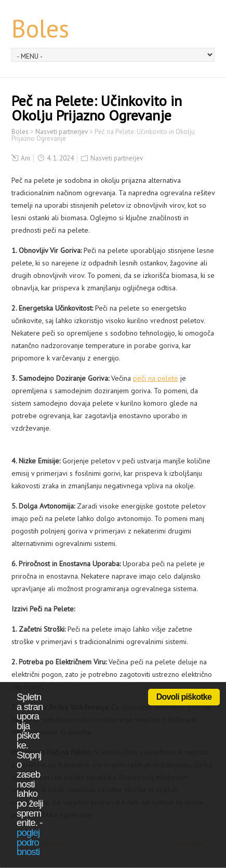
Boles (40, 28)
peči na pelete (156, 378)
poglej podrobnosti (28, 842)
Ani (25, 158)
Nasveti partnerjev (117, 158)
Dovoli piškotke (184, 697)
